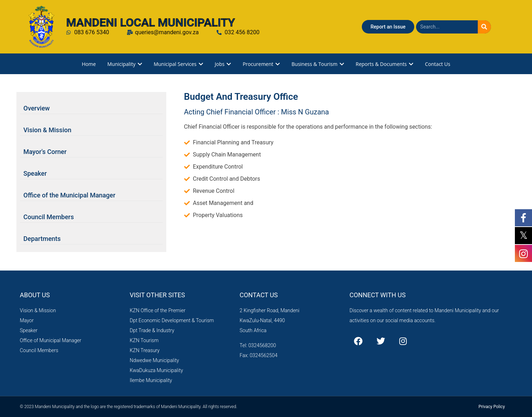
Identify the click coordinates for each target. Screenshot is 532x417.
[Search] (484, 27)
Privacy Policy (492, 407)
